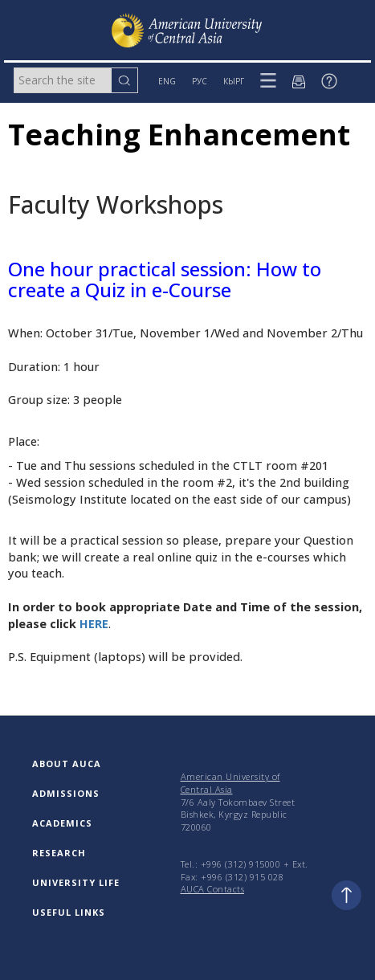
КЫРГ (234, 81)
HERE (94, 624)
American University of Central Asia (230, 783)
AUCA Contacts (213, 889)
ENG (167, 81)
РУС (200, 81)
